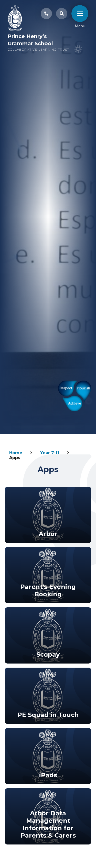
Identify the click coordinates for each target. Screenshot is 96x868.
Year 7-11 (50, 453)
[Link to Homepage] (15, 18)
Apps (15, 458)
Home (16, 453)
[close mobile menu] (80, 14)
